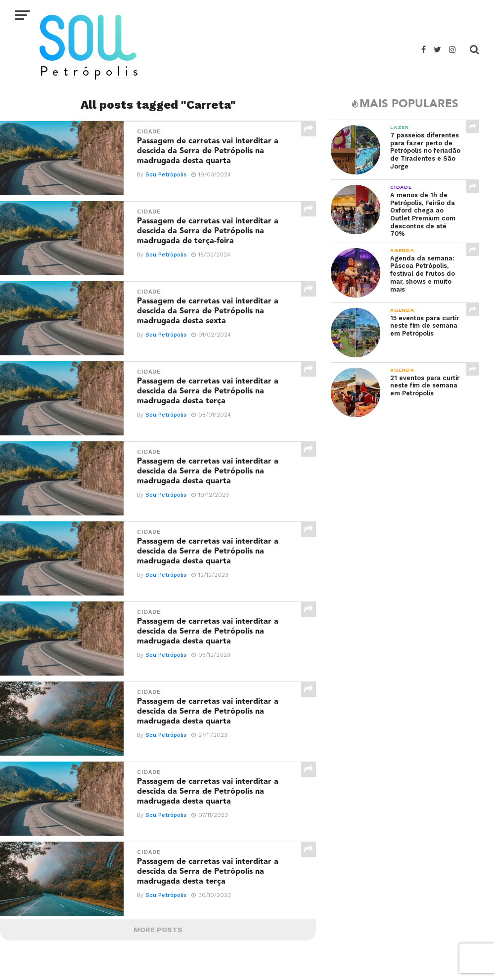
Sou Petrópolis (166, 175)
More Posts (158, 930)
